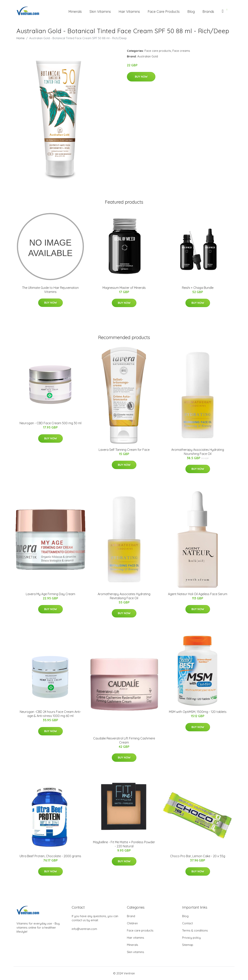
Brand (131, 916)
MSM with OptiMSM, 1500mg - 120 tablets (198, 712)
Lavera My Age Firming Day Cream (50, 594)
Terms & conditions (195, 930)
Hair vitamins (136, 938)
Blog (191, 12)
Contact (187, 923)
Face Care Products (164, 12)
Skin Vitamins (100, 12)
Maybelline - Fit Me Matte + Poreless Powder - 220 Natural (124, 844)
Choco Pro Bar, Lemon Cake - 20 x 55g (198, 856)
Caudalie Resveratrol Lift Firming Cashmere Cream (124, 740)
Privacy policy (191, 938)
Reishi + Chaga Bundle (198, 288)
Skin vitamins (136, 952)
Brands (208, 12)
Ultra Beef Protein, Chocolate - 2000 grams (50, 856)
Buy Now (141, 77)
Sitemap (188, 945)
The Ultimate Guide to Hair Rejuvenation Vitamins (50, 290)
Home (21, 38)
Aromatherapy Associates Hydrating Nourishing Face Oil (198, 452)
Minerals (75, 12)
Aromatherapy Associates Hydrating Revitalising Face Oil (124, 596)
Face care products (158, 51)
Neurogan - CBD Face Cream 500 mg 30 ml (50, 423)
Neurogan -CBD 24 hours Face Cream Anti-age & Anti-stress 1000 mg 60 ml (50, 714)
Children (132, 923)
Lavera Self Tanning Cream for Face (124, 450)
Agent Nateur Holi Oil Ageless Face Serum (198, 594)
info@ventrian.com (84, 929)
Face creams (181, 51)
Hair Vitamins (129, 12)
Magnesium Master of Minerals (124, 288)
